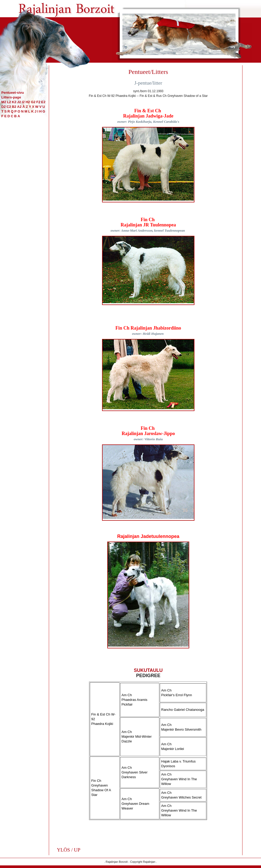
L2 (9, 102)
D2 (4, 107)
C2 (9, 107)
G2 (33, 102)
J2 (19, 102)
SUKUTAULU (148, 670)
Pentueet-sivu (13, 93)
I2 (23, 102)
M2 (4, 102)
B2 (14, 107)
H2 (28, 102)
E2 (43, 102)
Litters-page (11, 97)
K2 (14, 102)
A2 (19, 107)
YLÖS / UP (69, 850)
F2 (38, 102)
